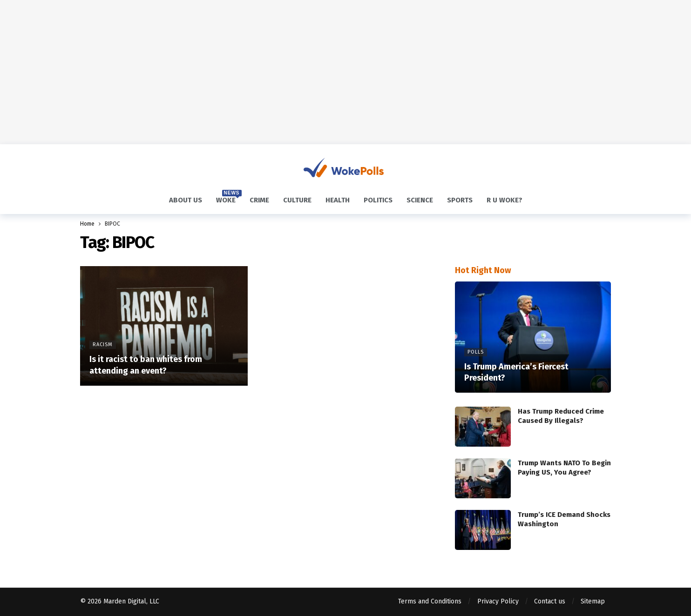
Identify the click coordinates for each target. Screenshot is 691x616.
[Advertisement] (345, 72)
